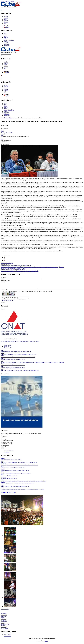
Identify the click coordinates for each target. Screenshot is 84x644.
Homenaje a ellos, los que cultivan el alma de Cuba (13, 469)
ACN (2, 139)
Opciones (3, 436)
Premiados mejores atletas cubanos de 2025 (11, 461)
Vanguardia (3, 621)
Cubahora (3, 627)
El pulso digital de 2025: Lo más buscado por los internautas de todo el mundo (19, 466)
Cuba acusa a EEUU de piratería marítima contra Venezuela (15, 488)
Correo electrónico (5, 280)
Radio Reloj (3, 620)
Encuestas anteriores (8, 452)
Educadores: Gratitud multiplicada (9, 477)
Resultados (6, 453)
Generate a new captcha (7, 301)
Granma (3, 624)
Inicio (5, 33)
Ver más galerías (5, 610)
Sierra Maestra (4, 629)
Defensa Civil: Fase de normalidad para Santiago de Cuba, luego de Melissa (19, 463)
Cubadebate (3, 617)
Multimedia (6, 44)
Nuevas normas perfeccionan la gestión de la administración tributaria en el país (20, 342)
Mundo (5, 36)
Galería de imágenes (8, 493)
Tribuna (2, 619)
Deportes (6, 37)
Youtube (6, 17)
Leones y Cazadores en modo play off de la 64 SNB (13, 361)
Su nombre (3, 277)
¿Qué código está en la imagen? (10, 299)
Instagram (6, 18)
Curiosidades (6, 446)
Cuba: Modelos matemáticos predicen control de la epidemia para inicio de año (20, 271)
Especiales (6, 43)
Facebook (6, 21)
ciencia (2, 131)
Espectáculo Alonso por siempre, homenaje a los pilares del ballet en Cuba (18, 355)
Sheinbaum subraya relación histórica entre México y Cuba (15, 471)
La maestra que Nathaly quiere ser (9, 480)
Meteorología (4, 615)
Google (11, 263)
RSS (5, 23)
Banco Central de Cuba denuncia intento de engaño (13, 268)
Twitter (5, 19)
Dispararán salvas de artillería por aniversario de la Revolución (16, 266)
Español (6, 27)
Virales (4, 448)
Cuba (5, 35)
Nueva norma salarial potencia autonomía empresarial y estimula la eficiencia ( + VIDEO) (22, 490)
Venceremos (4, 628)
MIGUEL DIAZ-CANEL (7, 133)
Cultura (5, 39)
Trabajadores (4, 623)
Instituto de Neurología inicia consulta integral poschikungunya (16, 474)
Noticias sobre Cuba (7, 443)
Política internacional (8, 442)
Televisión (5, 440)
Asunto (2, 279)
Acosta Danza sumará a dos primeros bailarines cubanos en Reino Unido (18, 358)
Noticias (6, 118)
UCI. (46, 642)
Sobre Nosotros (7, 636)
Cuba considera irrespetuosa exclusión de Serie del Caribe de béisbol (17, 485)
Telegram (6, 22)
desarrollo (3, 134)
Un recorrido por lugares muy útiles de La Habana (13, 270)
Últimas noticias (7, 346)
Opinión (6, 41)
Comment (3, 282)
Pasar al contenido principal (7, 1)
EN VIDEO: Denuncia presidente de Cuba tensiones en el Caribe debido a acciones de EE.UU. (23, 482)
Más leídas (6, 348)
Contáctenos (7, 45)
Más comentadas (8, 349)
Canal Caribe (4, 616)
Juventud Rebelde (5, 625)
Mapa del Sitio (7, 637)
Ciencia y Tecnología (9, 40)
